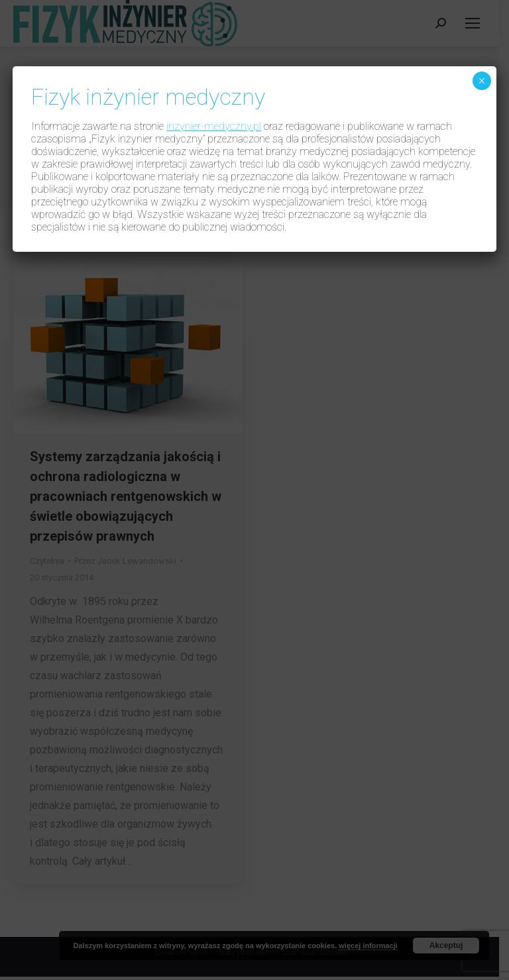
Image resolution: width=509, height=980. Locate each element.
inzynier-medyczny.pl (214, 126)
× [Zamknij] (481, 81)
